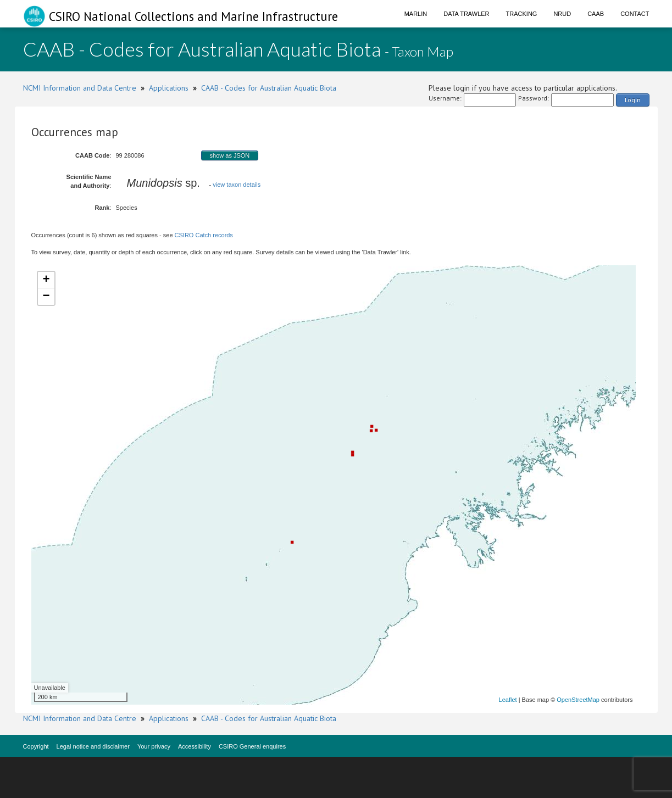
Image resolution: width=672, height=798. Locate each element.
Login (633, 100)
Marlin (416, 14)
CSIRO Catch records (204, 235)
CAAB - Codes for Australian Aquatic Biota (269, 88)
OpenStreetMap (578, 700)
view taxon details (237, 185)
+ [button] (46, 280)
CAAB (596, 14)
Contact (635, 14)
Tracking (522, 14)
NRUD (562, 14)
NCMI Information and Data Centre (80, 88)
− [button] (46, 297)
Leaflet (508, 700)
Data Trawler (466, 14)
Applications (169, 88)
